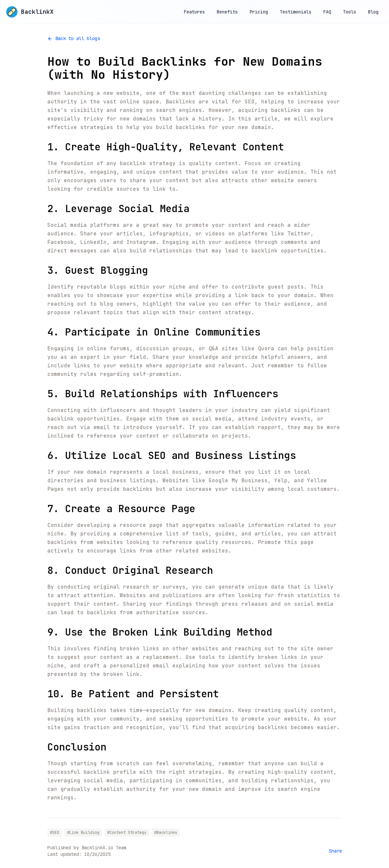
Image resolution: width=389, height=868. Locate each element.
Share (335, 851)
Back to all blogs (74, 38)
